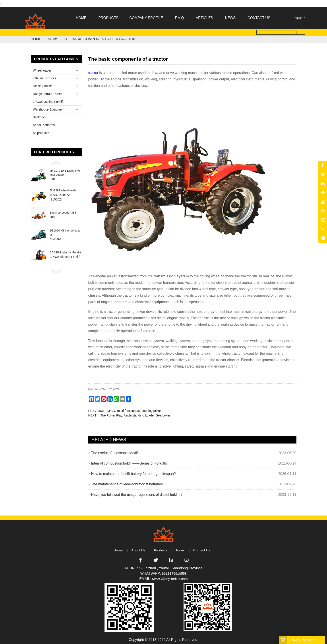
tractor (93, 71)
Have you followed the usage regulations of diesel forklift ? (137, 493)
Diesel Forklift (42, 84)
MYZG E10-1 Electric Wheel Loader (65, 171)
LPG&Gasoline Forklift (48, 100)
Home (36, 37)
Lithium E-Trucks (45, 76)
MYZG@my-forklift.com (170, 577)
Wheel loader (42, 68)
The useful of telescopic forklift (115, 451)
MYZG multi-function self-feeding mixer (134, 409)
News (53, 37)
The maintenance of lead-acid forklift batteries (127, 482)
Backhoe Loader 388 (63, 211)
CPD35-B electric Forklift (65, 250)
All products (41, 131)
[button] (56, 161)
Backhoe (39, 115)
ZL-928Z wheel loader (64, 188)
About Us (138, 548)
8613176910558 (174, 572)
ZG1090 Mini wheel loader (65, 231)
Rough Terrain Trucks (48, 92)
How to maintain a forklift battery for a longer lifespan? (134, 472)
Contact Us (202, 548)
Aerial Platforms (44, 123)
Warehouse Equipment (49, 107)
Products (161, 548)
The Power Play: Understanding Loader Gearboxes (135, 413)
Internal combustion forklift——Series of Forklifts (129, 461)
